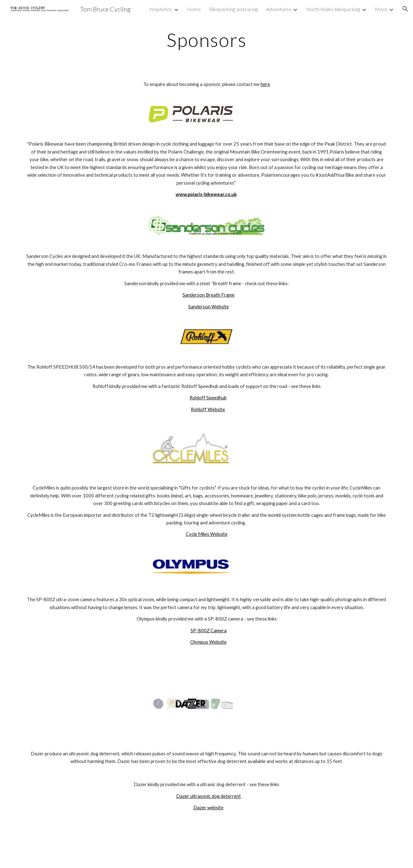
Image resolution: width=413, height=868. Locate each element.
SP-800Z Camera (209, 631)
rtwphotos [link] (161, 9)
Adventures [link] (279, 9)
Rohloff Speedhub (208, 398)
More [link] (381, 9)
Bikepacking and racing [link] (233, 9)
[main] (206, 40)
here (265, 84)
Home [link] (194, 9)
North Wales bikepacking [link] (333, 9)
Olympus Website (208, 642)
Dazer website (208, 808)
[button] (405, 9)
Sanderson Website (209, 307)
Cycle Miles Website (207, 534)
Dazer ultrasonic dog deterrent (209, 796)
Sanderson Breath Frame (209, 295)
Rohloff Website (208, 409)
